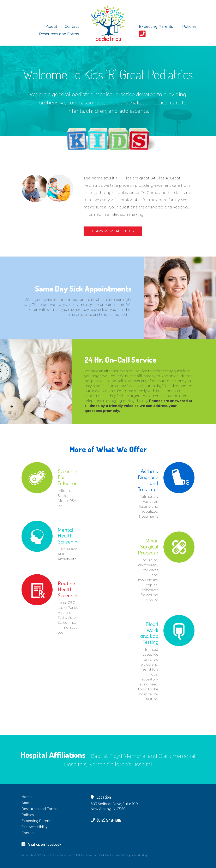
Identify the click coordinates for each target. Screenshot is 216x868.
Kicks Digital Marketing (133, 855)
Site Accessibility (34, 827)
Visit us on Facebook (41, 844)
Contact (72, 27)
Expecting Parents (156, 27)
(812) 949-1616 (106, 820)
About (52, 27)
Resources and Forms (59, 34)
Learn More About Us (113, 231)
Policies (189, 27)
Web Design (107, 855)
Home (27, 797)
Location (101, 797)
